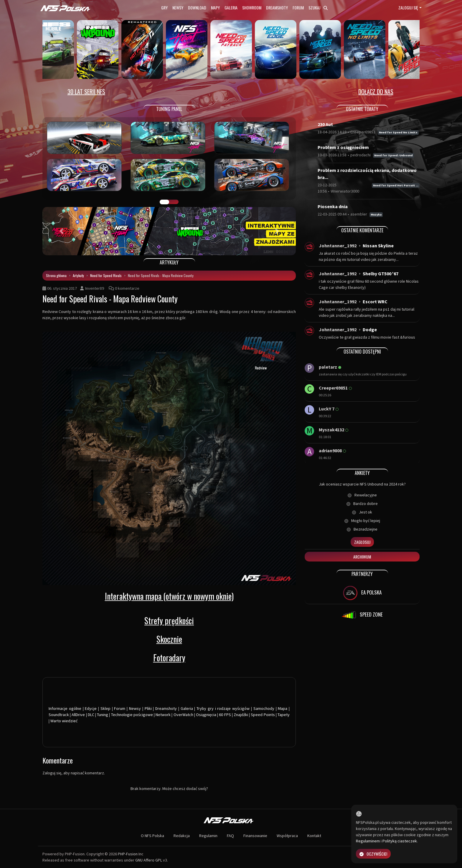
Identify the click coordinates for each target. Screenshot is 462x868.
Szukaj (318, 8)
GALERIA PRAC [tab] (164, 202)
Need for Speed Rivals (106, 275)
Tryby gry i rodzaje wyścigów (223, 708)
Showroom (252, 8)
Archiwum (362, 557)
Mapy (215, 8)
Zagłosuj (362, 542)
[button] (61, 231)
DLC (91, 715)
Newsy (178, 8)
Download (197, 8)
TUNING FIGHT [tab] (174, 202)
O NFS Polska (152, 836)
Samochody (264, 708)
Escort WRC (375, 302)
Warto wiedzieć (64, 721)
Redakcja (182, 836)
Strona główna (56, 275)
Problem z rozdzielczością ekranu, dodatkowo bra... (367, 174)
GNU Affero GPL (149, 860)
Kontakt (314, 836)
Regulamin (208, 836)
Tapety (284, 715)
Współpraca (287, 836)
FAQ (230, 836)
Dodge (370, 329)
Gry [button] (164, 8)
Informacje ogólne (65, 708)
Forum (298, 8)
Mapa (283, 708)
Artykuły (78, 275)
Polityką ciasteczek (400, 841)
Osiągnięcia (206, 715)
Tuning (103, 715)
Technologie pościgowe (132, 715)
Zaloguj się (408, 8)
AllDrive (78, 715)
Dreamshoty (277, 8)
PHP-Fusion (128, 854)
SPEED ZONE (362, 615)
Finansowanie (255, 836)
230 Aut (325, 124)
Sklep (105, 708)
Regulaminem (368, 841)
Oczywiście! (373, 854)
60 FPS (225, 715)
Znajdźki (241, 715)
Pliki (148, 708)
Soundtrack (59, 715)
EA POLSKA (362, 593)
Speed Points (263, 715)
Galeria (231, 8)
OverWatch (183, 715)
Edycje (91, 708)
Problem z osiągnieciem (343, 147)
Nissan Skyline (378, 246)
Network (163, 715)
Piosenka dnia (333, 206)
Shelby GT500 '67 (381, 274)
